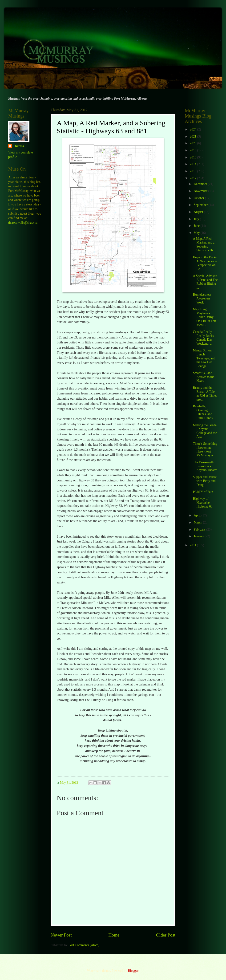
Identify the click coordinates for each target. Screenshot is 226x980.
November (201, 191)
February (200, 529)
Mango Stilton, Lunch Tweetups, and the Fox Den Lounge (204, 358)
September (201, 205)
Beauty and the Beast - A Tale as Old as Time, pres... (205, 394)
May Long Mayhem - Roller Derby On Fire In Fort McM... (204, 317)
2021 (193, 136)
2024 (193, 129)
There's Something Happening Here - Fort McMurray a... (205, 450)
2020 (193, 143)
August (199, 212)
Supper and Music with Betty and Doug (205, 481)
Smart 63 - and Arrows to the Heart (204, 377)
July (197, 219)
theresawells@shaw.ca (23, 223)
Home (114, 935)
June (197, 226)
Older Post (166, 935)
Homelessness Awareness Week (202, 299)
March (198, 522)
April (198, 515)
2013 (193, 171)
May (197, 233)
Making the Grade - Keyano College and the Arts (205, 431)
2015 (193, 157)
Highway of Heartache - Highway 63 (203, 503)
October (199, 198)
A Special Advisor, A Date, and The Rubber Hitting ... (205, 282)
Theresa (18, 146)
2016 (193, 150)
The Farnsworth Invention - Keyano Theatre (205, 466)
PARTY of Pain (203, 492)
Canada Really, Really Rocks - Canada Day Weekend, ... (204, 338)
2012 (193, 178)
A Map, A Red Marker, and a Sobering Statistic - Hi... (204, 245)
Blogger (133, 971)
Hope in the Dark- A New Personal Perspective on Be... (205, 263)
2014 (193, 164)
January (199, 536)
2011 (193, 545)
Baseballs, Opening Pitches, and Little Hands (203, 412)
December (201, 184)
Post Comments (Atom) (84, 945)
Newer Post (61, 935)
